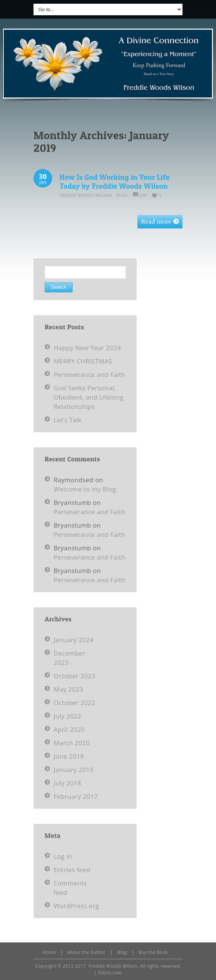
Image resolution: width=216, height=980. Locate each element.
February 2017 (76, 796)
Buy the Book (153, 952)
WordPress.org (76, 906)
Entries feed (72, 870)
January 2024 (74, 640)
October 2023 (74, 676)
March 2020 (72, 743)
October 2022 (74, 703)
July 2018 (67, 783)
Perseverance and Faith (90, 374)
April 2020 (69, 729)
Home (49, 952)
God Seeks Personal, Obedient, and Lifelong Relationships (88, 397)
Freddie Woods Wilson (85, 195)
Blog (122, 195)
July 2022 (67, 716)
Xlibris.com (110, 973)
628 (143, 195)
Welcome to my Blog (85, 489)
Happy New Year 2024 (87, 348)
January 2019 (74, 770)
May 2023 (68, 689)
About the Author (87, 952)
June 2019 (69, 756)
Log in (63, 856)
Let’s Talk (68, 420)
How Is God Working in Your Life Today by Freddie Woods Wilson (115, 182)
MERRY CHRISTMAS (83, 361)
